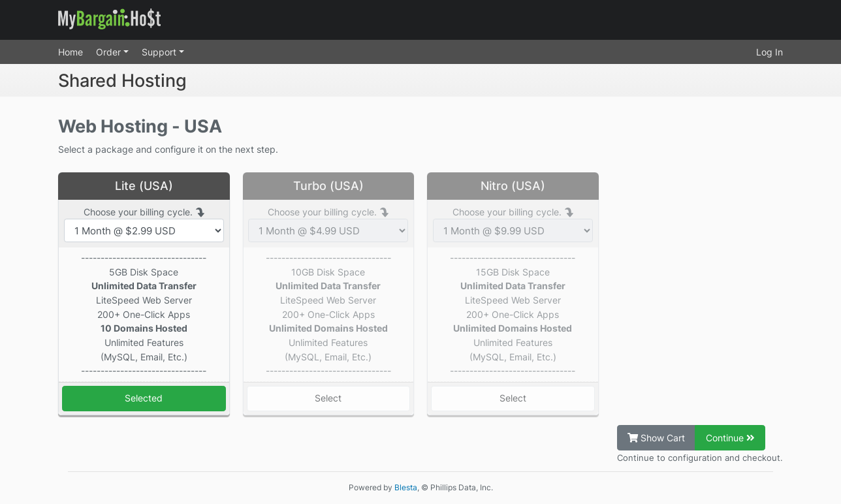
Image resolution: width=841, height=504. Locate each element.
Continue (730, 438)
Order (110, 52)
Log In (770, 52)
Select (328, 398)
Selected (144, 398)
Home (71, 52)
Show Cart (656, 438)
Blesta (406, 487)
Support (160, 52)
